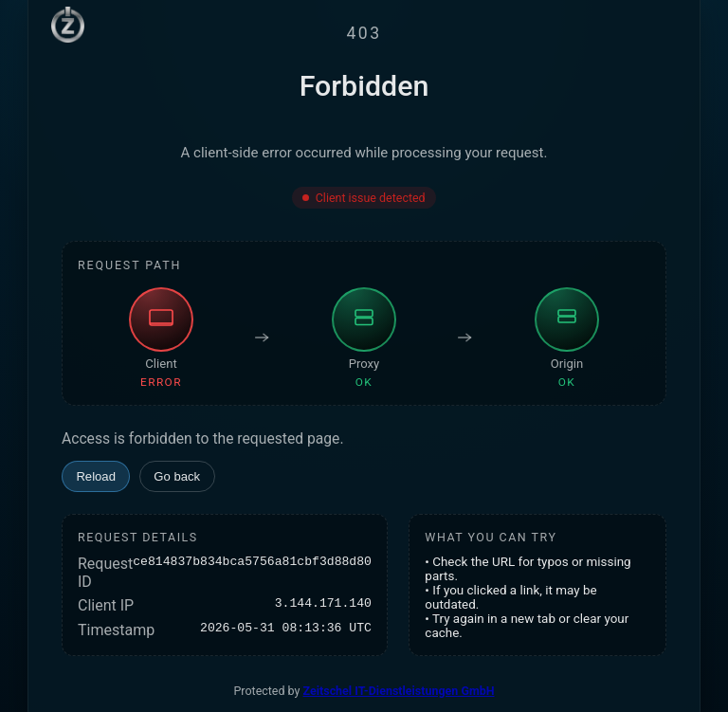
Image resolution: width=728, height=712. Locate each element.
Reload (96, 476)
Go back (177, 476)
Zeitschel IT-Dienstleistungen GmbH (399, 691)
